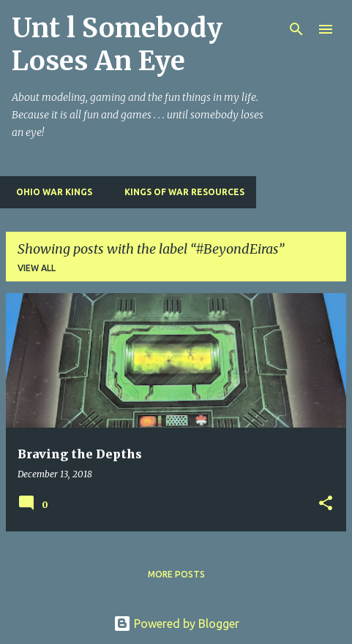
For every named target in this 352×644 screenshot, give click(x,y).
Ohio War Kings (50, 192)
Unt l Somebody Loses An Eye (117, 45)
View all (37, 268)
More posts (176, 574)
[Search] (296, 29)
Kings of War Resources (180, 192)
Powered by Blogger (176, 624)
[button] (326, 504)
